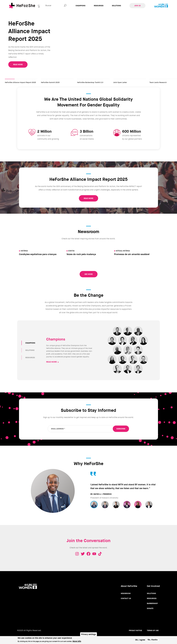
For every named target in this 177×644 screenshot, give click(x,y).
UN (161, 6)
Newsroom (126, 593)
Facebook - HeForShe (88, 554)
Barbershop (152, 603)
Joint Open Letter (129, 80)
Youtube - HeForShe (94, 554)
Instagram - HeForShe (77, 554)
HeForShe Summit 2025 (57, 80)
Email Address (58, 429)
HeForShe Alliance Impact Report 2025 (21, 80)
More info (77, 641)
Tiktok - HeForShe (100, 554)
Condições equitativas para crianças (38, 254)
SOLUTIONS (30, 350)
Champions (80, 6)
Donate (150, 608)
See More (89, 274)
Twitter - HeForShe (83, 554)
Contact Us (126, 598)
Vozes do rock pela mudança (81, 254)
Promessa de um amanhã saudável (132, 254)
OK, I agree (140, 640)
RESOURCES (30, 358)
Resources (99, 6)
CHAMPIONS (30, 343)
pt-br (39, 6)
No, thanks (153, 640)
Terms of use (153, 630)
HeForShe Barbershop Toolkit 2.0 (93, 80)
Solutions (116, 6)
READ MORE (18, 64)
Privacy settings (88, 634)
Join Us (137, 6)
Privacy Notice (135, 630)
